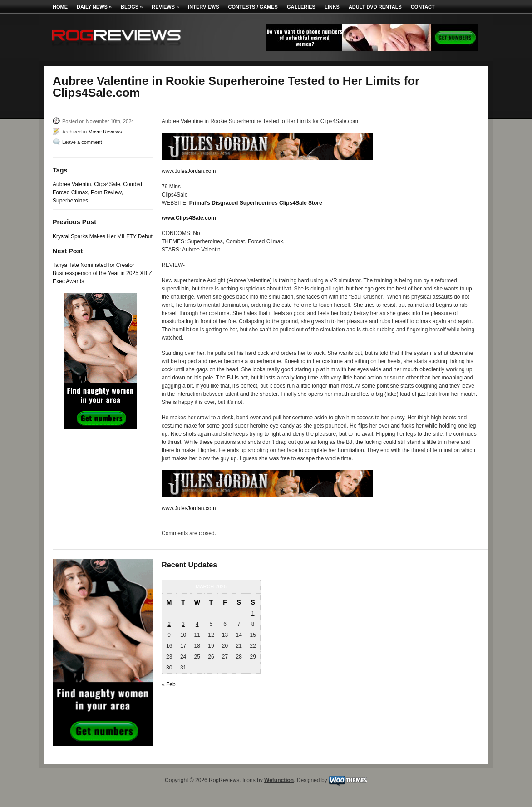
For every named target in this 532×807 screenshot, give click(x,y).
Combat (133, 184)
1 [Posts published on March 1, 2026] (253, 613)
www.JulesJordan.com (189, 171)
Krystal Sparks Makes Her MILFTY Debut (103, 236)
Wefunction (279, 780)
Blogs (132, 7)
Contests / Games (253, 7)
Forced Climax (70, 192)
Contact (423, 7)
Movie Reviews (105, 132)
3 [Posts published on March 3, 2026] (183, 624)
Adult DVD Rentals (375, 7)
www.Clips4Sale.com (189, 218)
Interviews (203, 7)
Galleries (301, 7)
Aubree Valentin (72, 184)
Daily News (94, 7)
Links (332, 7)
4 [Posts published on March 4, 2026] (197, 624)
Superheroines (70, 201)
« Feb (169, 684)
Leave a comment (82, 142)
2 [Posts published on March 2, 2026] (169, 624)
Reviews (165, 7)
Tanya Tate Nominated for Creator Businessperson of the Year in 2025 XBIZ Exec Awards (102, 273)
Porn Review (106, 192)
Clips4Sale (107, 184)
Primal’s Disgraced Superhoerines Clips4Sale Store (256, 203)
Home (60, 7)
